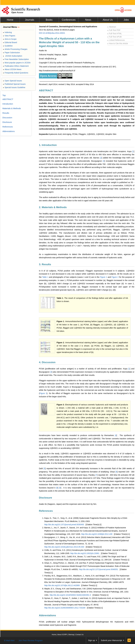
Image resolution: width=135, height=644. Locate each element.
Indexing (7, 32)
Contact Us (79, 635)
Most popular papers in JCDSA (17, 63)
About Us (108, 20)
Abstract (112, 27)
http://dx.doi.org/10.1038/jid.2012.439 (97, 534)
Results (6, 113)
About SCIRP (62, 635)
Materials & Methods (12, 108)
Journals (30, 20)
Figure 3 (43, 393)
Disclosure (45, 498)
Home (10, 20)
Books (49, 20)
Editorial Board (10, 42)
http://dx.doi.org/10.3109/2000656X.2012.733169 (65, 608)
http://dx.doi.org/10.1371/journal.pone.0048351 (98, 569)
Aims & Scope (10, 39)
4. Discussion (47, 362)
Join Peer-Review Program (31, 640)
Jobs (126, 20)
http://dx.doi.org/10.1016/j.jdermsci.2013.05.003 (64, 547)
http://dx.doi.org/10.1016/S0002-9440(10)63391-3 (70, 595)
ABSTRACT (46, 90)
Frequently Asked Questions (16, 73)
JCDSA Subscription (13, 56)
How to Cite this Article (118, 44)
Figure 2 (115, 277)
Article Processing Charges (15, 49)
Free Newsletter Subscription (16, 59)
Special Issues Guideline (14, 87)
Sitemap (71, 635)
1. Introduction (48, 145)
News (88, 20)
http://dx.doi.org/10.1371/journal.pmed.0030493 (64, 525)
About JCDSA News (12, 69)
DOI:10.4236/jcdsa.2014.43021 (52, 33)
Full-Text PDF (114, 30)
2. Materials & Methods (53, 207)
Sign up (92, 640)
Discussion (7, 118)
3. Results (45, 264)
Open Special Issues (12, 81)
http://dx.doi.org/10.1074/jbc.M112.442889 (62, 585)
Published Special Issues (14, 84)
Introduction (8, 104)
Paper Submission (11, 53)
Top (4, 95)
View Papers (9, 36)
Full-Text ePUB (115, 37)
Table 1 (46, 277)
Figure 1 (103, 277)
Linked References (116, 40)
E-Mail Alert (9, 640)
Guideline (8, 46)
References (46, 511)
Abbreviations (47, 615)
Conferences (69, 20)
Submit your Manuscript (111, 640)
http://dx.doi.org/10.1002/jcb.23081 (85, 553)
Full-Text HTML (115, 34)
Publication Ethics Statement (16, 66)
